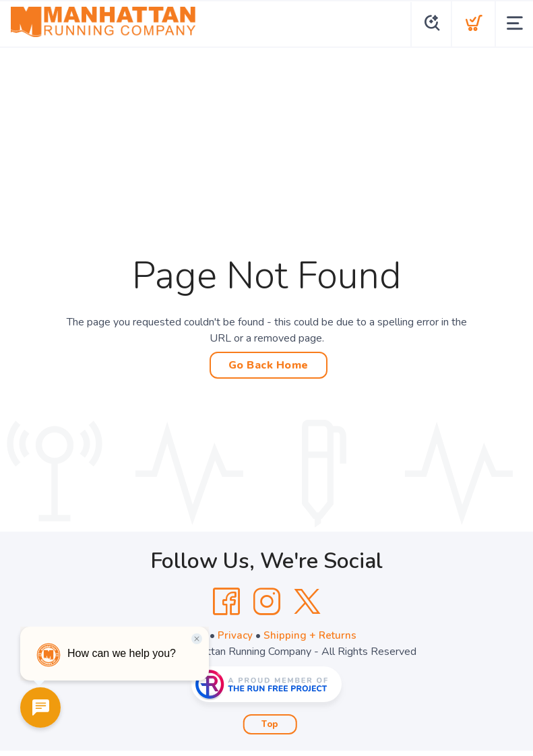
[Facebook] (226, 602)
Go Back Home (269, 365)
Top (270, 724)
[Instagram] (267, 602)
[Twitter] (307, 602)
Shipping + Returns (311, 635)
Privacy (235, 635)
